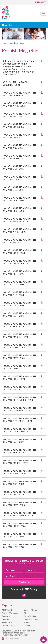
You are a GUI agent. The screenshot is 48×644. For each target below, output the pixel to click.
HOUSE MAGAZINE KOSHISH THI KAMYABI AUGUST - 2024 (20, 388)
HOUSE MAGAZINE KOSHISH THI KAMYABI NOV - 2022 (20, 178)
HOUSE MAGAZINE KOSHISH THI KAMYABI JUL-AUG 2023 (20, 262)
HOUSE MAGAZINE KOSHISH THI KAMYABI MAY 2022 (20, 115)
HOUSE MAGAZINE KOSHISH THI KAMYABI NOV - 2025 (20, 546)
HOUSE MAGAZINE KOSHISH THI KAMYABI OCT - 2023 (20, 283)
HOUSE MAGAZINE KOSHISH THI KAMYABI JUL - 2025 (20, 493)
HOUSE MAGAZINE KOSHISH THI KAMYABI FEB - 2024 (20, 325)
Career (27, 625)
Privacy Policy (7, 635)
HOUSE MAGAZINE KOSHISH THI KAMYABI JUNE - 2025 (20, 525)
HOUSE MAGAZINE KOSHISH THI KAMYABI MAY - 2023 (20, 241)
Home (4, 43)
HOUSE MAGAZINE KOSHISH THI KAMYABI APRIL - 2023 (20, 231)
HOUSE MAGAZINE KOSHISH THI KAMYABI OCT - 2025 (20, 535)
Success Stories (31, 619)
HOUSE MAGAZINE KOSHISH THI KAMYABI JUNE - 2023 (20, 252)
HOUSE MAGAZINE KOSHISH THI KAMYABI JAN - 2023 (20, 199)
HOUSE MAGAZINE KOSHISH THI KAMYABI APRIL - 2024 (20, 346)
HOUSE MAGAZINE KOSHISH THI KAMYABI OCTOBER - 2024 (20, 409)
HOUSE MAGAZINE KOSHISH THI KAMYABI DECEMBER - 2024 (20, 430)
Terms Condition (22, 635)
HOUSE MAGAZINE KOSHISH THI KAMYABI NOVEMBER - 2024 (20, 420)
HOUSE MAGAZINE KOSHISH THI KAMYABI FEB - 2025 (20, 451)
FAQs (26, 622)
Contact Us (7, 625)
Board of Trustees (10, 613)
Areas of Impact (31, 610)
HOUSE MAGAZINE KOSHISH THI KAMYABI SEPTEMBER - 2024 (20, 399)
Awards (5, 619)
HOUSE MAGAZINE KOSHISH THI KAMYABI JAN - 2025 (20, 441)
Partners (6, 616)
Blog (26, 613)
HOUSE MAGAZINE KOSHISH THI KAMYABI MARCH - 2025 (20, 462)
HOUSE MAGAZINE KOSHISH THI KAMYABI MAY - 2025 (20, 504)
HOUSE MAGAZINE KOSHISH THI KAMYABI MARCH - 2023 (20, 220)
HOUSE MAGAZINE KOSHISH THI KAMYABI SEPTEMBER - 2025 (20, 514)
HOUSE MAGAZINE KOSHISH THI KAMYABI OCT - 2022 (20, 168)
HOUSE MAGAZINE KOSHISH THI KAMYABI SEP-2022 (20, 157)
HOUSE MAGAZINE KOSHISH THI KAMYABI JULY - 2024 (20, 378)
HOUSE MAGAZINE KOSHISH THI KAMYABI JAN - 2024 (20, 315)
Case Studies (30, 616)
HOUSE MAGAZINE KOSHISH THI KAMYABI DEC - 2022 (20, 189)
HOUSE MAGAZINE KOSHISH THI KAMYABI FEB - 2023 (20, 210)
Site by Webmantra (13, 638)
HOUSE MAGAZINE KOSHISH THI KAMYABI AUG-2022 (20, 147)
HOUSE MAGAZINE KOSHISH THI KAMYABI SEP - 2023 (20, 273)
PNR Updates (13, 43)
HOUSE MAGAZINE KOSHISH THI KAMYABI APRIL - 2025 (20, 472)
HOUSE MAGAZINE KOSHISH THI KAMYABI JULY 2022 (20, 136)
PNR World (7, 610)
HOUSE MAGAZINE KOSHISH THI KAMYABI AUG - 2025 (20, 483)
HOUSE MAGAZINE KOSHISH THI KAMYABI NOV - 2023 (20, 294)
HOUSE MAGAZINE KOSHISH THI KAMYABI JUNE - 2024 (20, 367)
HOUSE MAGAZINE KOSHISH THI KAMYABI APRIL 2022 (20, 105)
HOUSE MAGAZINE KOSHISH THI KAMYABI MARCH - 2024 (20, 336)
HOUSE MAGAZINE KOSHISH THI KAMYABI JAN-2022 (20, 94)
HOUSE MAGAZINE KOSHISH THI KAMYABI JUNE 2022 (20, 126)
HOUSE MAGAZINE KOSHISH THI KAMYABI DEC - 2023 (20, 304)
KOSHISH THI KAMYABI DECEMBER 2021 (15, 84)
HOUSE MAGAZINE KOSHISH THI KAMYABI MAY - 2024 (20, 357)
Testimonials (8, 622)
